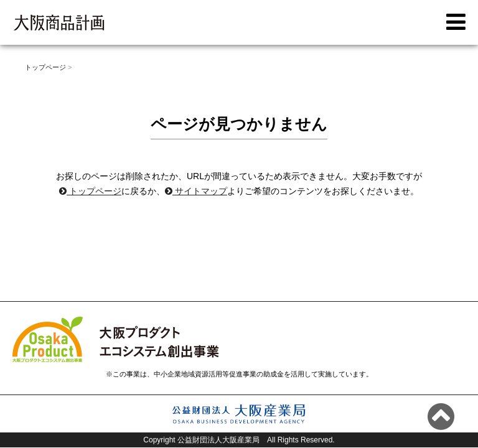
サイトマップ (196, 191)
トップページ (90, 191)
